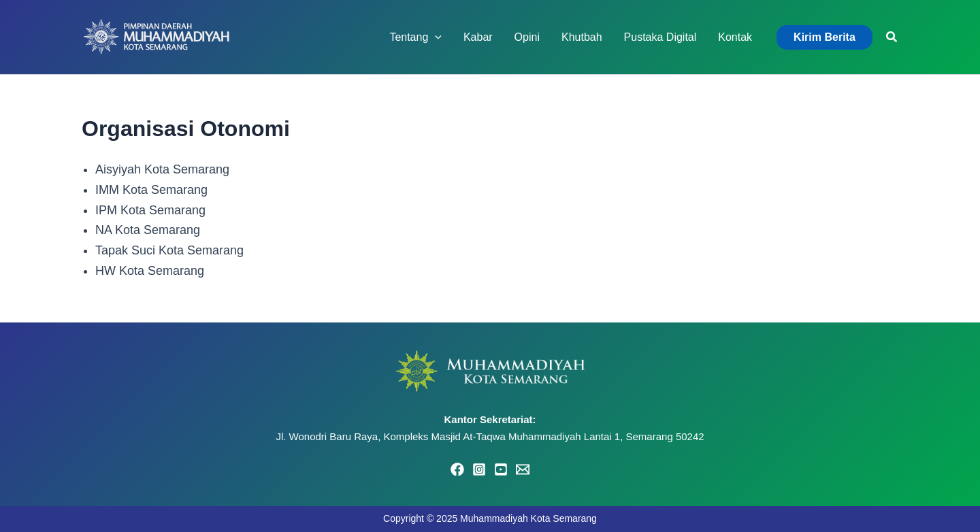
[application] (435, 37)
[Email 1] (523, 469)
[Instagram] (479, 469)
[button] (824, 37)
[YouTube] (501, 469)
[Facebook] (457, 469)
